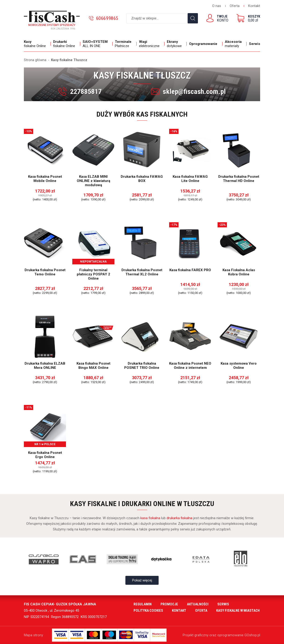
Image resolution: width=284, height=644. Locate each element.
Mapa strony (33, 635)
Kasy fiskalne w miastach (238, 611)
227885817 (86, 91)
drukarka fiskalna (179, 518)
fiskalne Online (36, 44)
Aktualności (198, 604)
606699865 (107, 18)
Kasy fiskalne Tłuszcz (69, 60)
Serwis (255, 44)
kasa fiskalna (150, 518)
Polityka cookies (148, 611)
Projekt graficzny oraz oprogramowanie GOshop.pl (221, 635)
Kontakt (254, 6)
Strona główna (35, 60)
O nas (217, 6)
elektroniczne (151, 44)
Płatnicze (124, 44)
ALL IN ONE (96, 44)
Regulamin (143, 604)
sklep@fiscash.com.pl (194, 91)
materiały (235, 44)
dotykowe (176, 44)
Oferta (235, 6)
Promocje (169, 604)
